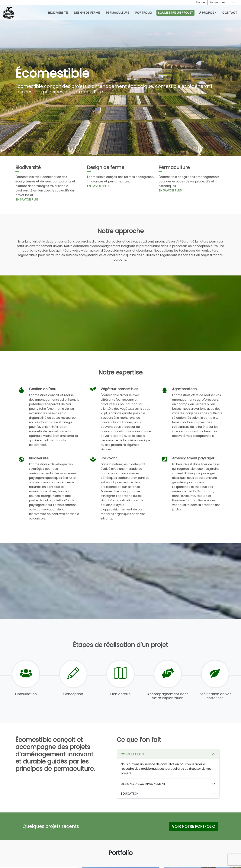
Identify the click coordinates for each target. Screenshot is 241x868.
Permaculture (117, 13)
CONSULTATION (132, 756)
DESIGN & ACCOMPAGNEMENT (143, 786)
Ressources (218, 2)
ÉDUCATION (130, 796)
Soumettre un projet (175, 13)
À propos (207, 13)
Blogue (200, 2)
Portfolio (144, 13)
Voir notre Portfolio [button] (194, 828)
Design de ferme (87, 13)
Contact (230, 13)
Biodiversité (58, 13)
